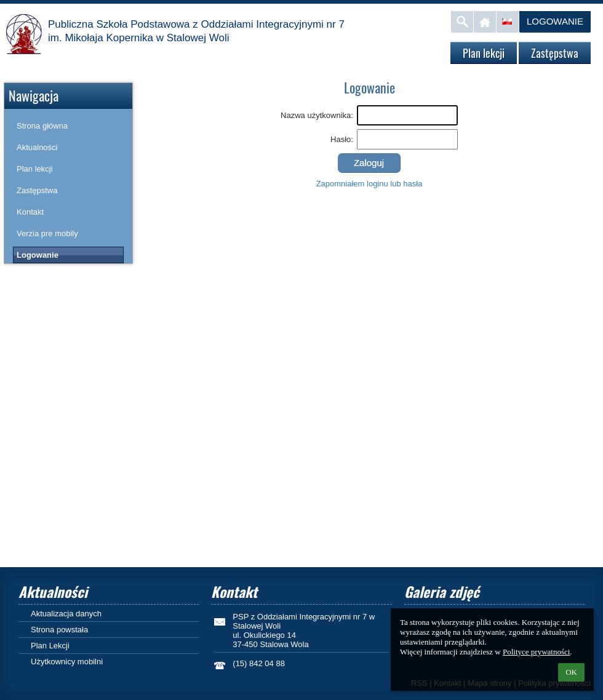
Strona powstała (59, 630)
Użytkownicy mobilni (67, 662)
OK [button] (571, 672)
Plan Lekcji (50, 646)
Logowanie (555, 21)
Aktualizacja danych (66, 614)
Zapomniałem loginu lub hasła (369, 184)
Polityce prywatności (536, 652)
